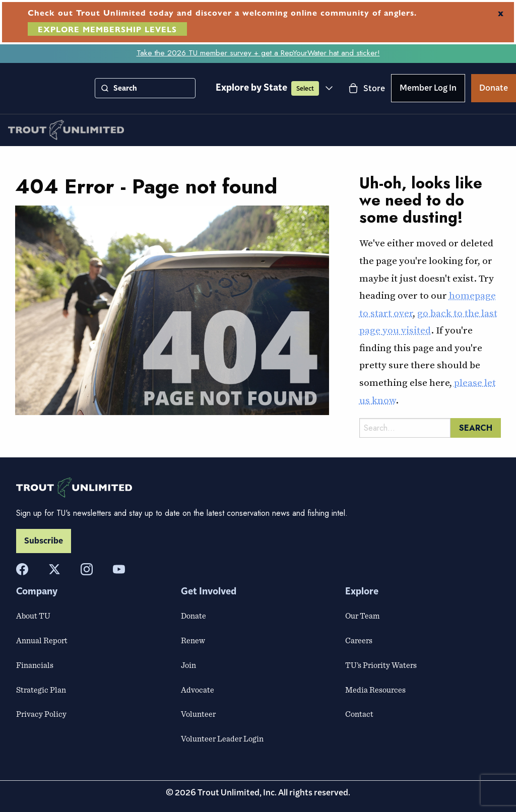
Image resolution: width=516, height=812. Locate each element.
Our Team (362, 616)
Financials (35, 665)
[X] (54, 569)
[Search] (105, 88)
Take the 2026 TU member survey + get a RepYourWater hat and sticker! (258, 53)
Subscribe (44, 541)
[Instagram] (87, 569)
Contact (359, 714)
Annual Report (42, 640)
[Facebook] (22, 569)
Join (188, 665)
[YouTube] (119, 569)
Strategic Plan (41, 690)
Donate (494, 90)
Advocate (198, 690)
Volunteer (198, 714)
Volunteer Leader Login (222, 738)
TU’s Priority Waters (381, 665)
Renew (193, 640)
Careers (359, 640)
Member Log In (428, 90)
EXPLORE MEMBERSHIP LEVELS (107, 29)
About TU (33, 616)
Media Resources (375, 690)
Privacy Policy (41, 714)
